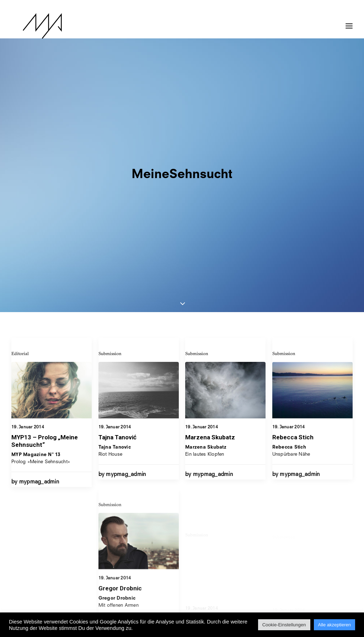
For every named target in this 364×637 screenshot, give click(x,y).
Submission (110, 163)
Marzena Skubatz (210, 252)
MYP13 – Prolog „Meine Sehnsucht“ (45, 250)
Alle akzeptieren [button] (335, 625)
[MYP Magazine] (31, 26)
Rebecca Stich (293, 272)
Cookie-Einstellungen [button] (284, 625)
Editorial (20, 163)
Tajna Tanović (117, 247)
